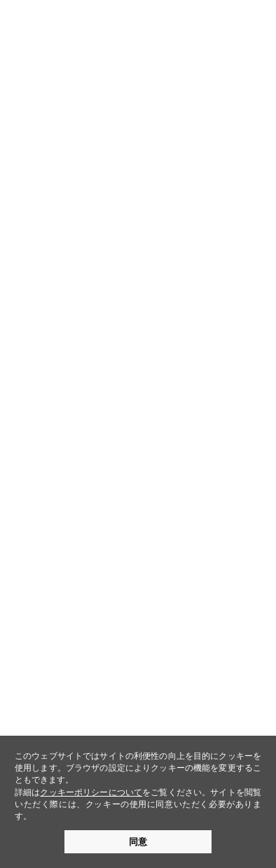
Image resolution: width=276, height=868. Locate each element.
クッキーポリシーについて (91, 792)
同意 (138, 842)
